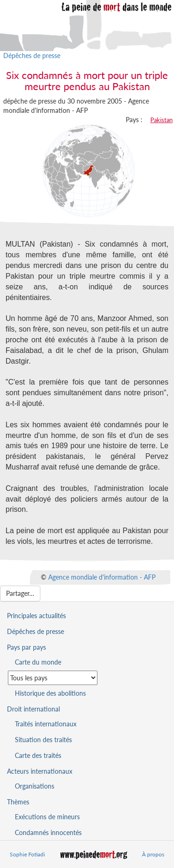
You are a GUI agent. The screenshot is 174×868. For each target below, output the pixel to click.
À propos (153, 854)
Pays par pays (26, 647)
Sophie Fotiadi (27, 854)
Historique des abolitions (50, 693)
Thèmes (18, 802)
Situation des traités (43, 740)
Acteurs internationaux (40, 771)
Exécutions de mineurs (47, 817)
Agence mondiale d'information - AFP (102, 577)
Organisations (35, 786)
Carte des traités (38, 755)
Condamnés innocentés (48, 832)
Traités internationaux (46, 724)
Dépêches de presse (32, 55)
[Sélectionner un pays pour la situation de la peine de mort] (53, 678)
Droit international (33, 709)
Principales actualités (36, 616)
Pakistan (161, 120)
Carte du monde (38, 662)
